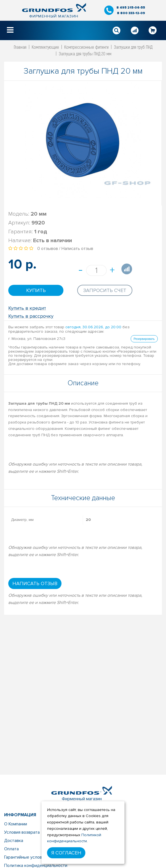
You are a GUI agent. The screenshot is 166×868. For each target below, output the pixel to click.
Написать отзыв (77, 249)
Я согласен (66, 853)
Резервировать (144, 339)
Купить (36, 290)
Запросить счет (105, 290)
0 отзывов (48, 249)
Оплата (11, 849)
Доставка (14, 841)
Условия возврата (22, 832)
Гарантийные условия (25, 857)
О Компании (16, 824)
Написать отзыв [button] (35, 583)
